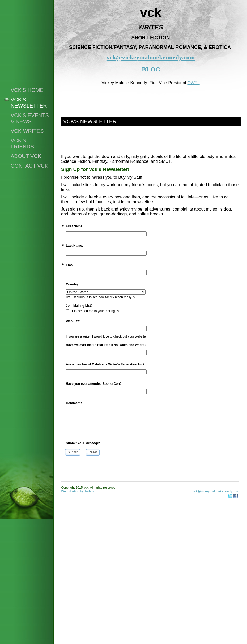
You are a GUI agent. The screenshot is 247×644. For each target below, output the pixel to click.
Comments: (75, 403)
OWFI (193, 83)
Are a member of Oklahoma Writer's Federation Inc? (105, 364)
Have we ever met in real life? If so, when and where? (106, 345)
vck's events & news (30, 118)
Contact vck (29, 166)
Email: (71, 265)
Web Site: (73, 321)
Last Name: (74, 246)
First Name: (75, 226)
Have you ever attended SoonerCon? (94, 384)
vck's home (27, 90)
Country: (73, 284)
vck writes (27, 131)
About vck (26, 156)
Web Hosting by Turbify (78, 491)
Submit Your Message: (83, 443)
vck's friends (22, 144)
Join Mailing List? (79, 306)
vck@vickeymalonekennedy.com (151, 57)
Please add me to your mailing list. (93, 311)
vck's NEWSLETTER (29, 103)
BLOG (151, 69)
